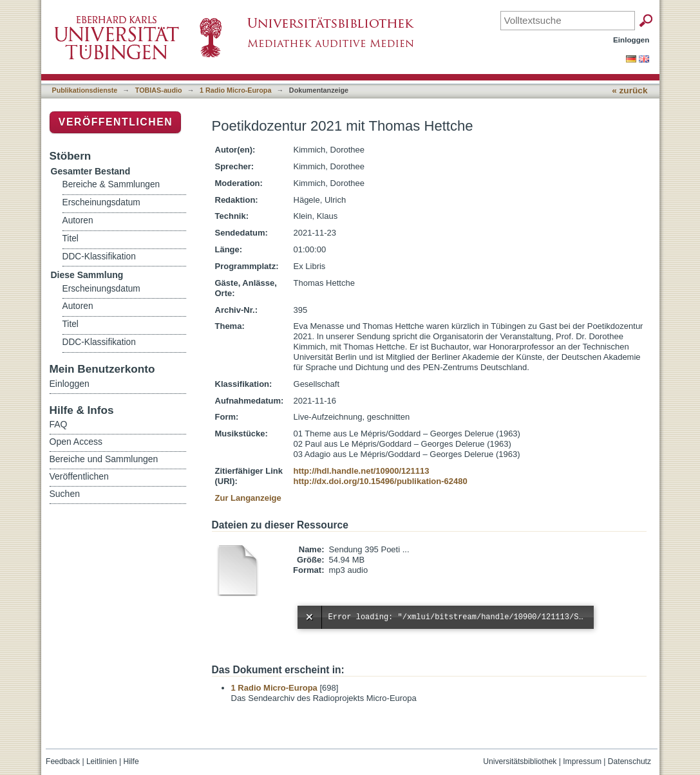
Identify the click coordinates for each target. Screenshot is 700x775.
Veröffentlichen (116, 122)
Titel (71, 238)
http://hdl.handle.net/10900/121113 (362, 471)
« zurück (629, 90)
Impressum (582, 761)
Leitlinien (102, 761)
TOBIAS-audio (159, 90)
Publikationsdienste (85, 90)
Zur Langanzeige (248, 498)
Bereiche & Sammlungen (111, 184)
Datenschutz (629, 761)
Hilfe (131, 761)
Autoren (78, 220)
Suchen (65, 494)
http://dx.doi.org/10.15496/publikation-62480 (381, 481)
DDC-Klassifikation (99, 257)
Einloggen (631, 40)
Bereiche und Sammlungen (104, 459)
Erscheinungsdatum (101, 202)
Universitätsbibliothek (520, 761)
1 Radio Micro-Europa (235, 90)
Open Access (76, 442)
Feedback (63, 761)
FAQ (59, 424)
